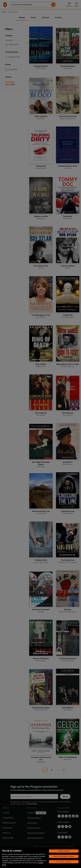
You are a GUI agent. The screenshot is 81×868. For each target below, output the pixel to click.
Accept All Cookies (64, 862)
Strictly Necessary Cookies (64, 856)
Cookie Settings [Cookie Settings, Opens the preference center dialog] (64, 851)
